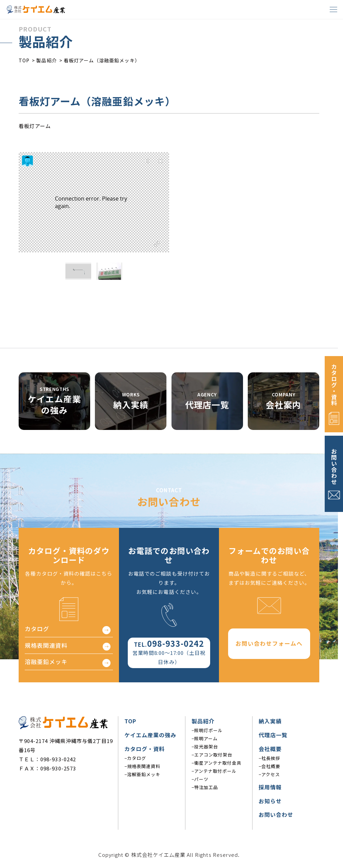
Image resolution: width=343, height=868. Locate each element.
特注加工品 (206, 787)
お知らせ (270, 801)
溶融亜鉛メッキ (46, 663)
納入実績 (131, 405)
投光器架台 (206, 747)
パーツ (201, 779)
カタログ (37, 630)
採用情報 (270, 787)
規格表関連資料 (46, 647)
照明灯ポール (208, 730)
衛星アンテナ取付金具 (218, 763)
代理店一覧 (207, 405)
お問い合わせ (334, 467)
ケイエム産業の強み (54, 404)
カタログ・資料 (334, 385)
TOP (130, 721)
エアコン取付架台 (213, 755)
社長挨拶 (271, 758)
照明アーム (206, 738)
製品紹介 (203, 721)
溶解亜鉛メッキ (144, 774)
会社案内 (283, 405)
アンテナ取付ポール (215, 771)
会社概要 (270, 749)
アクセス (271, 774)
